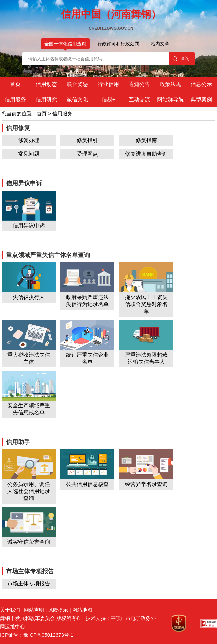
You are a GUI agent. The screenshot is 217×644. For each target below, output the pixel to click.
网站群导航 (170, 99)
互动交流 (139, 99)
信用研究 (46, 99)
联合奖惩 (77, 84)
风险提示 (58, 610)
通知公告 (139, 84)
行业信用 (108, 84)
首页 (15, 84)
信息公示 (201, 84)
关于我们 (10, 610)
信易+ (108, 99)
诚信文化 (77, 99)
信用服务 (15, 99)
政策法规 (170, 84)
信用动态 (46, 84)
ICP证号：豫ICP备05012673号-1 (37, 635)
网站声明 (34, 610)
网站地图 (82, 610)
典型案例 (201, 99)
